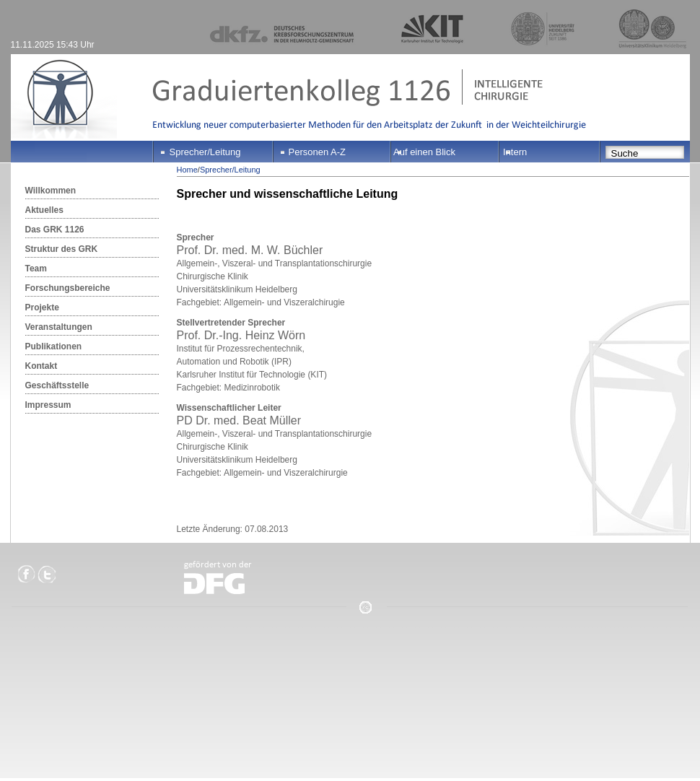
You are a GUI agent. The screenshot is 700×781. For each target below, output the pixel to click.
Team (36, 269)
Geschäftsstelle (57, 385)
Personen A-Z (318, 152)
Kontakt (41, 366)
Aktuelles (44, 210)
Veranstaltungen (59, 327)
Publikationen (54, 346)
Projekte (42, 307)
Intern (515, 152)
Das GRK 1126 (55, 230)
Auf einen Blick (424, 152)
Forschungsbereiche (68, 288)
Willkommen (51, 191)
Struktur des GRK (62, 249)
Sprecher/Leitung (205, 152)
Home (187, 170)
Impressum (48, 405)
